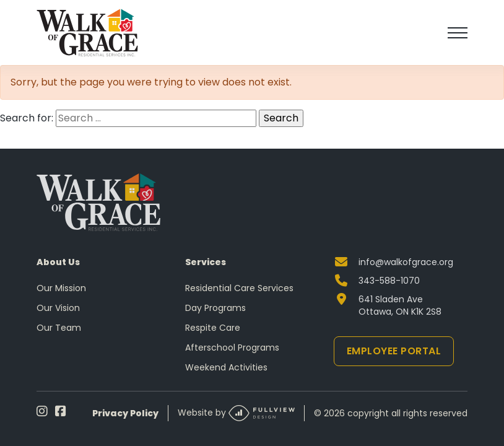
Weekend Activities (226, 367)
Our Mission (61, 288)
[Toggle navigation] (458, 33)
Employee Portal (394, 351)
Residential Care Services (239, 288)
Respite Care (213, 328)
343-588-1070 (389, 281)
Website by (236, 413)
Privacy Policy (125, 413)
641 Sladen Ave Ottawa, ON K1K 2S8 (400, 305)
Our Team (59, 328)
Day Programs (215, 308)
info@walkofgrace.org (406, 262)
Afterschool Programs (232, 348)
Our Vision (58, 308)
